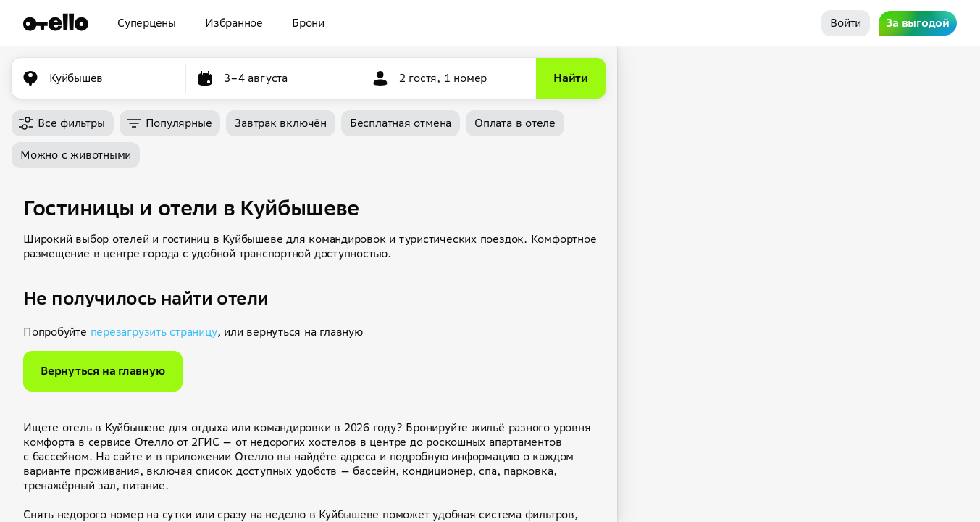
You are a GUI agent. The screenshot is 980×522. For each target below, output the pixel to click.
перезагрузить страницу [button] (154, 332)
